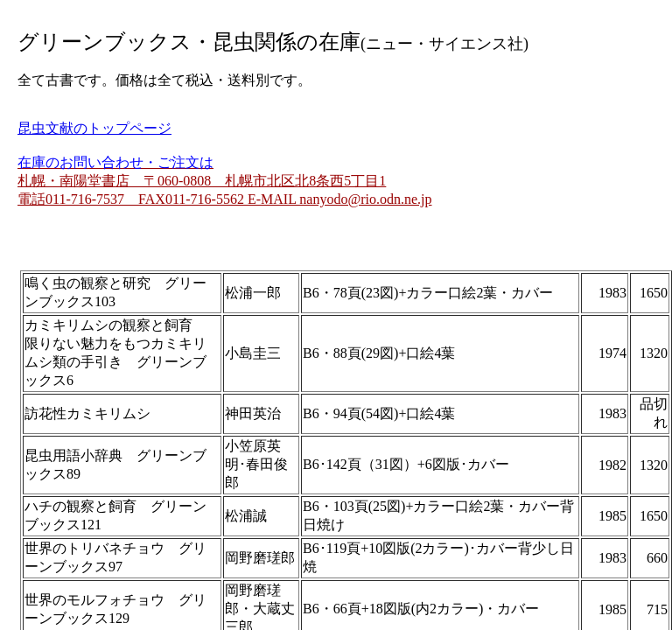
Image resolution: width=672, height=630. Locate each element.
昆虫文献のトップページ (94, 128)
